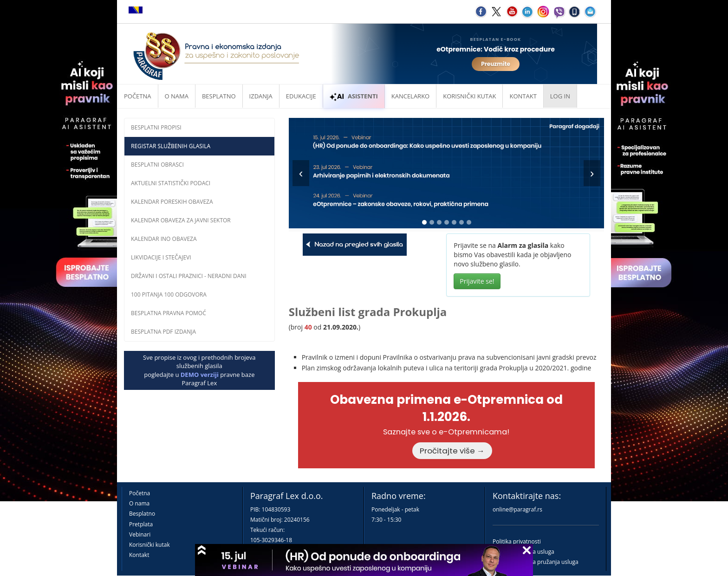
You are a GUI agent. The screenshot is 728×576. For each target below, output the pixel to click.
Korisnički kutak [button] (469, 96)
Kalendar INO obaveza (164, 239)
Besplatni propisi (156, 127)
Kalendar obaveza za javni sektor (181, 220)
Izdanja (261, 96)
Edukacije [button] (301, 96)
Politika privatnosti (517, 541)
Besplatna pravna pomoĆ (169, 313)
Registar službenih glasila (171, 146)
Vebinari (140, 534)
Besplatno (219, 96)
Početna (138, 96)
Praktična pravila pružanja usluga (536, 562)
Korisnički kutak (149, 545)
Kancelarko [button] (410, 96)
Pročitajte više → (452, 451)
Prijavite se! (477, 281)
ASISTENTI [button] (354, 96)
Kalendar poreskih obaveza (172, 202)
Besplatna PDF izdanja (163, 332)
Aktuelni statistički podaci (171, 183)
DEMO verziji (200, 375)
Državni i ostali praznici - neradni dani (189, 276)
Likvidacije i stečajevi (161, 257)
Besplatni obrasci (157, 165)
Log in (560, 96)
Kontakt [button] (523, 96)
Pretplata (141, 524)
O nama (177, 96)
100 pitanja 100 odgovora (169, 294)
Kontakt (139, 555)
